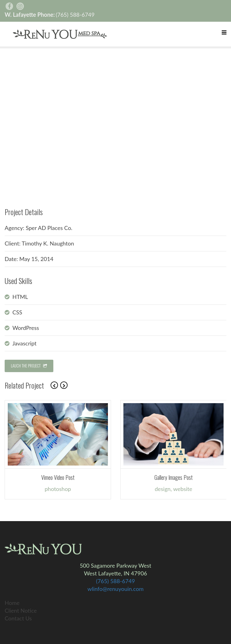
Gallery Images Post (173, 477)
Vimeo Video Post (58, 477)
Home (12, 603)
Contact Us (18, 618)
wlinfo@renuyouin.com (115, 589)
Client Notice (21, 610)
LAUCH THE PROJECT (29, 366)
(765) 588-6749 (75, 15)
